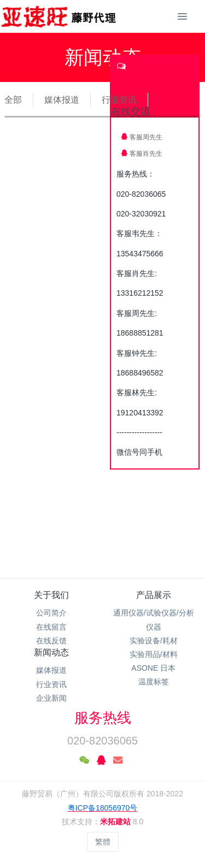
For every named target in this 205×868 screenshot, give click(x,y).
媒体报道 (62, 100)
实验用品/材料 (154, 654)
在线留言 (51, 627)
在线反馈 (51, 641)
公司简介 (51, 613)
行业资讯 (119, 100)
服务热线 (103, 718)
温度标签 (154, 682)
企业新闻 (177, 100)
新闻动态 (51, 652)
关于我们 (51, 595)
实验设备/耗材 (154, 641)
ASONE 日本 (153, 668)
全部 (13, 100)
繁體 (103, 842)
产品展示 (154, 595)
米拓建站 (116, 822)
